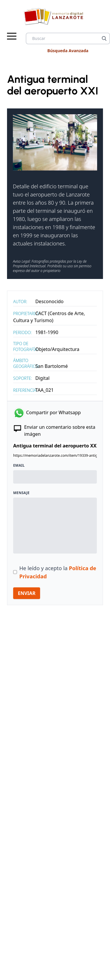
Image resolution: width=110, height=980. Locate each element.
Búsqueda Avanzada (68, 51)
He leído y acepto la (58, 572)
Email (19, 466)
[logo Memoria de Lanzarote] (55, 16)
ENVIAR (27, 593)
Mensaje (21, 493)
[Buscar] (104, 38)
